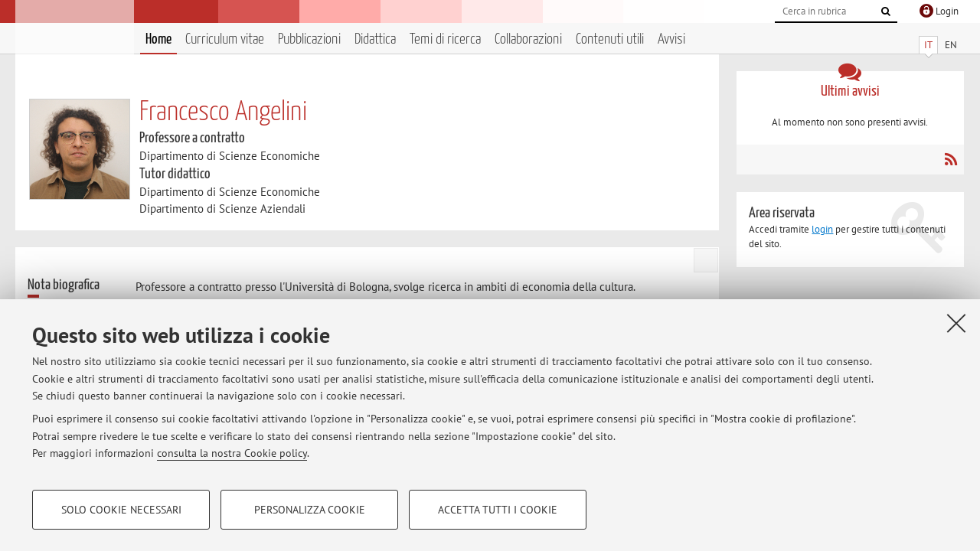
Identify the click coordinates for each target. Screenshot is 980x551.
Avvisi (671, 39)
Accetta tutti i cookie (498, 510)
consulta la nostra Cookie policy (232, 453)
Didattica (375, 39)
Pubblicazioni (309, 39)
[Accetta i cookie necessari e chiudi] (956, 323)
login (822, 229)
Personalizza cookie (310, 510)
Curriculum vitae (225, 39)
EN (951, 45)
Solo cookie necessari (121, 510)
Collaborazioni (528, 39)
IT (928, 45)
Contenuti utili (610, 39)
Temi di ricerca (445, 39)
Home (158, 39)
